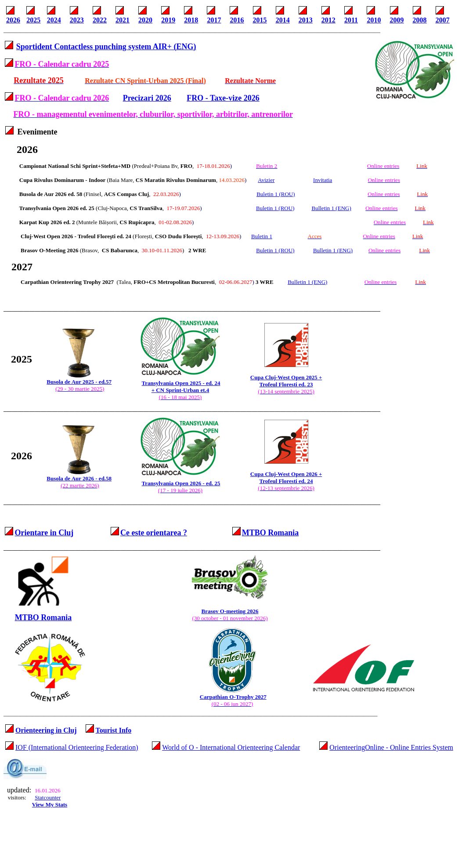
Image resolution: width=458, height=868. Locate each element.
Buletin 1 (262, 236)
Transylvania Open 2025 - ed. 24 (181, 383)
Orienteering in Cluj (46, 730)
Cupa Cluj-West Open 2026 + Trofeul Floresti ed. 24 (286, 478)
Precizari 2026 (147, 98)
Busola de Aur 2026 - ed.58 (79, 478)
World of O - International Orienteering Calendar (231, 747)
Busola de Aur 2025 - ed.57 (79, 382)
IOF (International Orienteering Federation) (77, 747)
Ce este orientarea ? (154, 533)
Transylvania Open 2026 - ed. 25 (181, 483)
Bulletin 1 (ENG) (333, 250)
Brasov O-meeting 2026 (230, 611)
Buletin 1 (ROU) (275, 250)
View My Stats (50, 804)
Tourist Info (114, 730)
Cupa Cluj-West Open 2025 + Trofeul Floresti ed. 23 (286, 381)
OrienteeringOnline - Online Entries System (391, 747)
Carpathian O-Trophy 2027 (233, 697)
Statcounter (48, 797)
